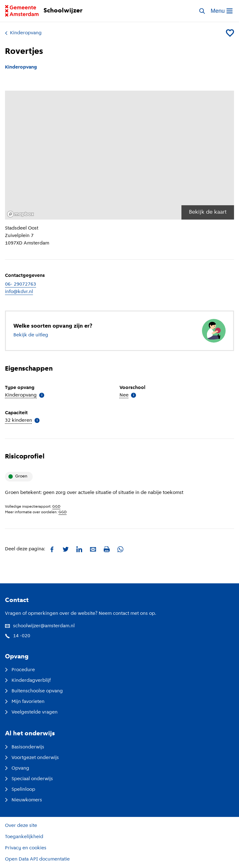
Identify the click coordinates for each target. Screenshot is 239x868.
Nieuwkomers (23, 800)
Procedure (20, 670)
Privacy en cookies (26, 848)
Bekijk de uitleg (31, 335)
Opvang (17, 768)
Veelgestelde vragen (31, 712)
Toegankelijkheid (24, 837)
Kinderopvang (23, 33)
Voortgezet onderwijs (32, 758)
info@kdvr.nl (19, 292)
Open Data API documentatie (37, 859)
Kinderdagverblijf (28, 681)
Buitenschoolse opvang (34, 691)
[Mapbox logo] (21, 214)
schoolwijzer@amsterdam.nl (40, 626)
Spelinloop (20, 790)
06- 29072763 (21, 284)
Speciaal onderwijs (29, 779)
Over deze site (21, 826)
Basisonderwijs (25, 747)
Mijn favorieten (25, 702)
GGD (56, 507)
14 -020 (18, 636)
